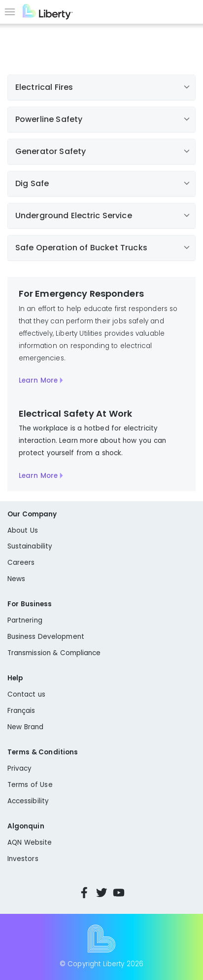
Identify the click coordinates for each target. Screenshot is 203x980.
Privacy (19, 768)
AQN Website (30, 843)
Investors (23, 859)
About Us (23, 530)
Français (21, 711)
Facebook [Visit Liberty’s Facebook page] (84, 893)
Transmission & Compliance (54, 653)
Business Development (46, 637)
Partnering (25, 620)
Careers (21, 563)
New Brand (25, 727)
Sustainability (30, 546)
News (16, 579)
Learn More (38, 380)
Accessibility (28, 801)
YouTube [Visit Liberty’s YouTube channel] (119, 893)
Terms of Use (30, 785)
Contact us (26, 694)
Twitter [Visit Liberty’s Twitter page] (101, 893)
